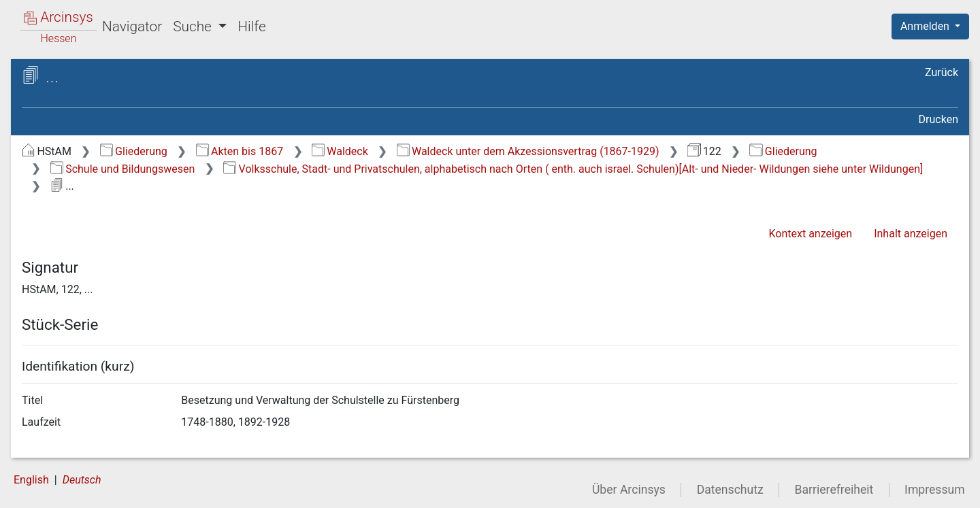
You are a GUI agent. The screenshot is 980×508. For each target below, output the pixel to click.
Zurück (942, 72)
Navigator (132, 27)
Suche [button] (194, 27)
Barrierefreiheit (834, 490)
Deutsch (82, 480)
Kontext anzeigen (810, 234)
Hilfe (251, 27)
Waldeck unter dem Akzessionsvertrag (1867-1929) (528, 151)
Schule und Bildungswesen (123, 169)
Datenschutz (730, 490)
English (31, 480)
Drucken (938, 119)
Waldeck (340, 151)
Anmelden (926, 26)
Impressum (935, 490)
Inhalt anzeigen (911, 234)
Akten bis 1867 (240, 151)
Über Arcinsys (629, 490)
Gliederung (134, 151)
